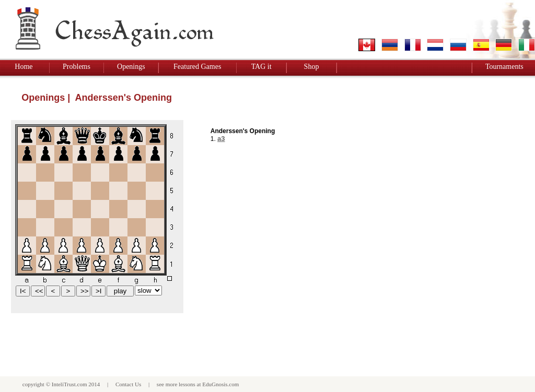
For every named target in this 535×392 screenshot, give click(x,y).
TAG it (261, 67)
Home (24, 67)
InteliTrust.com (69, 384)
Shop (312, 67)
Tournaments (504, 67)
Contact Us (128, 384)
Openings (131, 67)
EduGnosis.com (220, 384)
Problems (77, 67)
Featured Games (197, 67)
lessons (187, 384)
